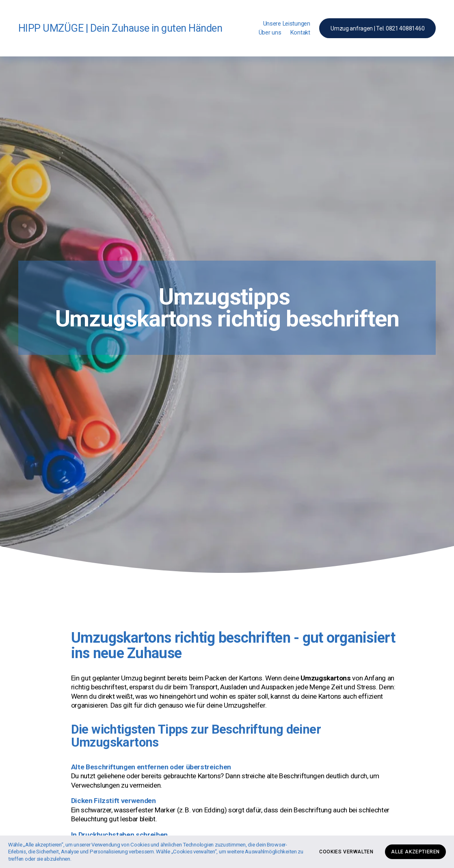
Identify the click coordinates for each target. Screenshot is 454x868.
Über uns (270, 32)
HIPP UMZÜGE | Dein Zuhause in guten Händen (120, 28)
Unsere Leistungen (287, 24)
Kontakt (300, 32)
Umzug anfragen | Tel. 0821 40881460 (377, 28)
